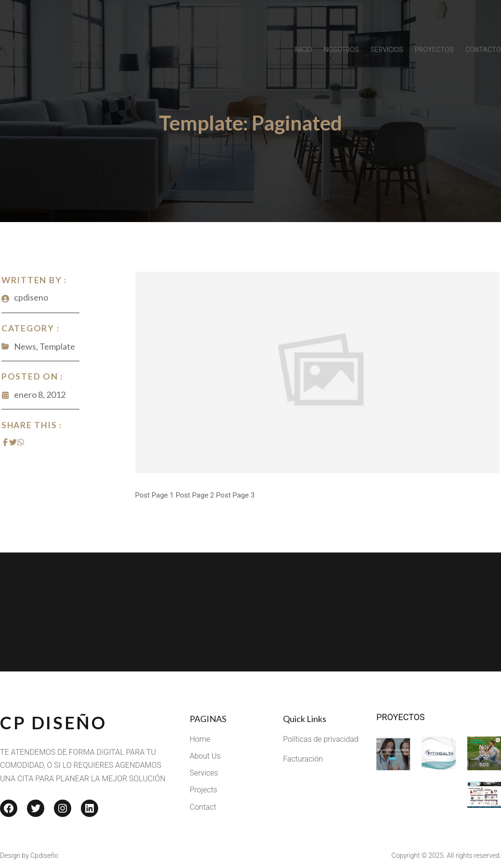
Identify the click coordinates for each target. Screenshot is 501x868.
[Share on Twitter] (12, 442)
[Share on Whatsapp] (19, 442)
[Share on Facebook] (4, 442)
